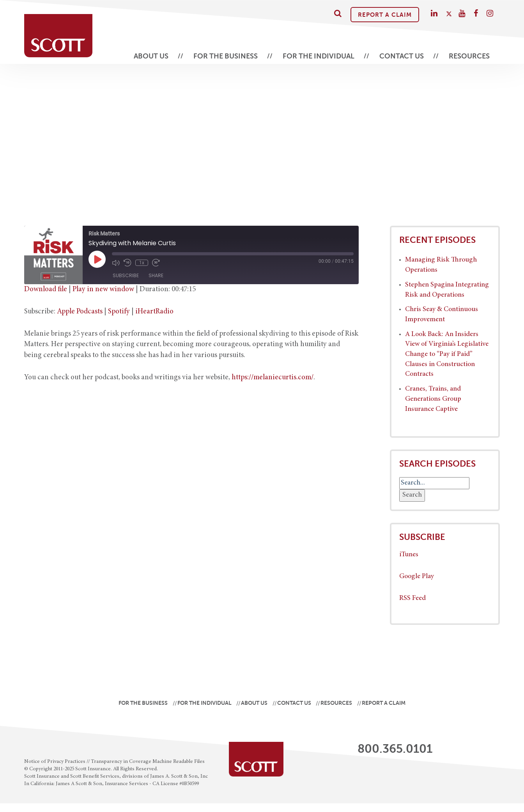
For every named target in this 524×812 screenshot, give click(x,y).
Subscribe (126, 275)
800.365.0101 (395, 749)
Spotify (119, 312)
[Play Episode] (97, 259)
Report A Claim (385, 15)
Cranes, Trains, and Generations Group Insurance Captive (433, 399)
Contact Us (402, 56)
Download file (46, 289)
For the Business (226, 56)
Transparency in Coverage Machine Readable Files (148, 762)
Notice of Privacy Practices (55, 762)
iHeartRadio (154, 312)
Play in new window (103, 289)
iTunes (409, 555)
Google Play (417, 577)
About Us (151, 56)
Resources (469, 56)
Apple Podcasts (80, 312)
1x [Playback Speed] (142, 263)
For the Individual (319, 56)
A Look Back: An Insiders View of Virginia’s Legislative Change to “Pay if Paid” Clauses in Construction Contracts (447, 355)
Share (156, 275)
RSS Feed (412, 598)
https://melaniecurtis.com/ (273, 378)
